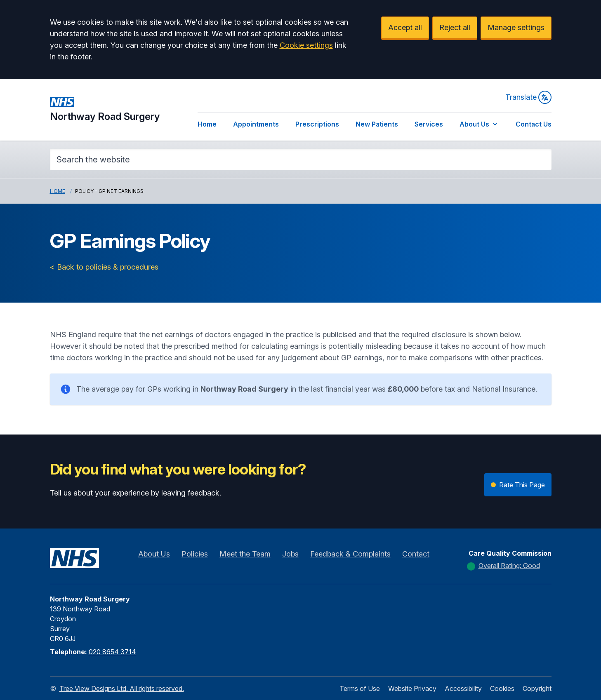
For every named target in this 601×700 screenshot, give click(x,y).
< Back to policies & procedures (104, 267)
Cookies (502, 688)
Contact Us (534, 124)
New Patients (377, 124)
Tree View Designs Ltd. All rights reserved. (122, 688)
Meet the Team (245, 554)
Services (429, 124)
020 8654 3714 (112, 652)
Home (207, 124)
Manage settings (516, 27)
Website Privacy (412, 688)
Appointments (256, 124)
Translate (528, 97)
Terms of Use (360, 688)
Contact (416, 554)
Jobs (290, 554)
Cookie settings (306, 45)
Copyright (537, 688)
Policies (195, 554)
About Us (479, 124)
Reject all (455, 27)
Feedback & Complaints (350, 554)
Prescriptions (317, 124)
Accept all (405, 27)
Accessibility (463, 688)
